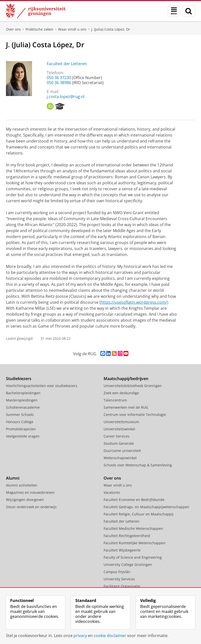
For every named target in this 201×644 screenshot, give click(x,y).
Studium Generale (119, 443)
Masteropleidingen (22, 400)
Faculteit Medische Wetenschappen (133, 528)
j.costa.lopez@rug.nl (66, 97)
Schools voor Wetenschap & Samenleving (138, 465)
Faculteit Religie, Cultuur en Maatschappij (139, 514)
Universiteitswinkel (119, 429)
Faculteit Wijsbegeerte (122, 550)
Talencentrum (115, 400)
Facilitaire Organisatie (122, 586)
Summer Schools (20, 415)
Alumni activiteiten (22, 485)
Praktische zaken (40, 29)
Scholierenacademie (23, 407)
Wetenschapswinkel (120, 458)
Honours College (20, 422)
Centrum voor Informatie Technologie (135, 415)
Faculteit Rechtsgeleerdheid (127, 536)
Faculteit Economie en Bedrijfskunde (134, 500)
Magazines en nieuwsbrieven (30, 492)
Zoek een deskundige (121, 393)
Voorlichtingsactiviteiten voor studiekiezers (42, 386)
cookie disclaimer (110, 636)
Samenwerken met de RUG (126, 407)
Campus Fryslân (117, 572)
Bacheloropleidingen (23, 393)
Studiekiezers (19, 379)
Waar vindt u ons (72, 29)
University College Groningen (128, 565)
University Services (119, 579)
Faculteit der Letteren (67, 64)
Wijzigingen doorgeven (25, 500)
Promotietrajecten (21, 429)
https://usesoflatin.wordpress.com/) (134, 302)
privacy (80, 636)
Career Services (117, 436)
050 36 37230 (59, 78)
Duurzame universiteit (122, 451)
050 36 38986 (59, 83)
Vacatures (112, 492)
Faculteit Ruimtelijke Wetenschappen (135, 543)
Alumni (13, 478)
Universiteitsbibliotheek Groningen (133, 386)
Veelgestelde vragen (23, 436)
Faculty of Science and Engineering (133, 557)
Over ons (13, 29)
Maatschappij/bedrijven (126, 379)
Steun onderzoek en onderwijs (31, 507)
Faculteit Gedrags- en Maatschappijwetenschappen (146, 507)
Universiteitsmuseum (121, 422)
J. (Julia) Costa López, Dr (111, 29)
